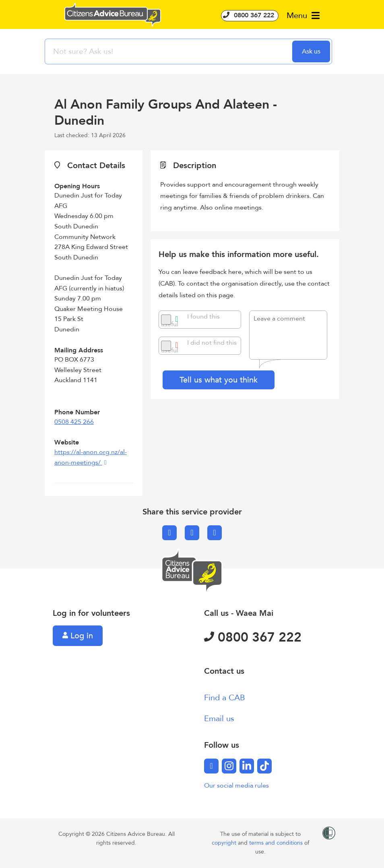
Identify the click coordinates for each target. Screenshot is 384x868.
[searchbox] (169, 51)
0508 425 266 (74, 422)
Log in (78, 636)
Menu (303, 15)
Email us (219, 719)
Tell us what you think (219, 380)
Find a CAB (225, 698)
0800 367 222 (250, 15)
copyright (225, 843)
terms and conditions (277, 843)
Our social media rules (236, 786)
